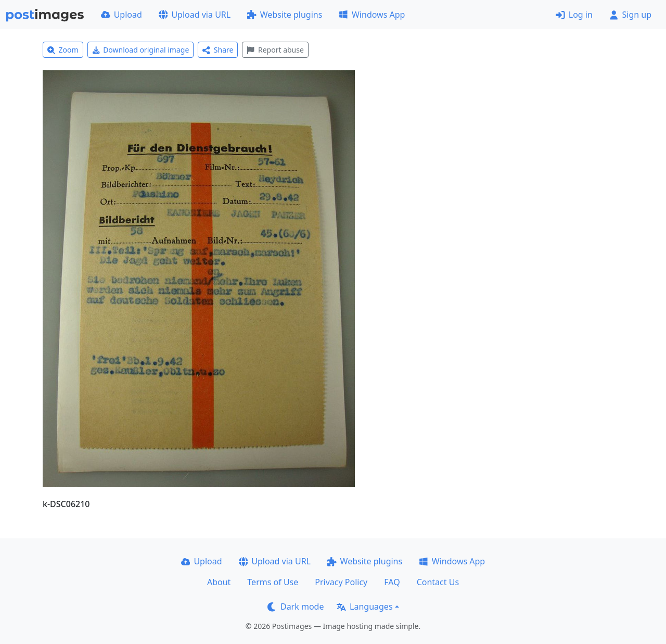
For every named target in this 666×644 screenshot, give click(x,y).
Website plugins (285, 15)
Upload (121, 15)
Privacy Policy (341, 582)
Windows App (372, 15)
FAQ (392, 582)
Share (218, 50)
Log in (574, 15)
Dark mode (296, 607)
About (219, 582)
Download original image (141, 50)
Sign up (630, 15)
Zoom (63, 50)
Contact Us (438, 582)
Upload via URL (195, 15)
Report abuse (275, 50)
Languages (364, 607)
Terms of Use (273, 582)
